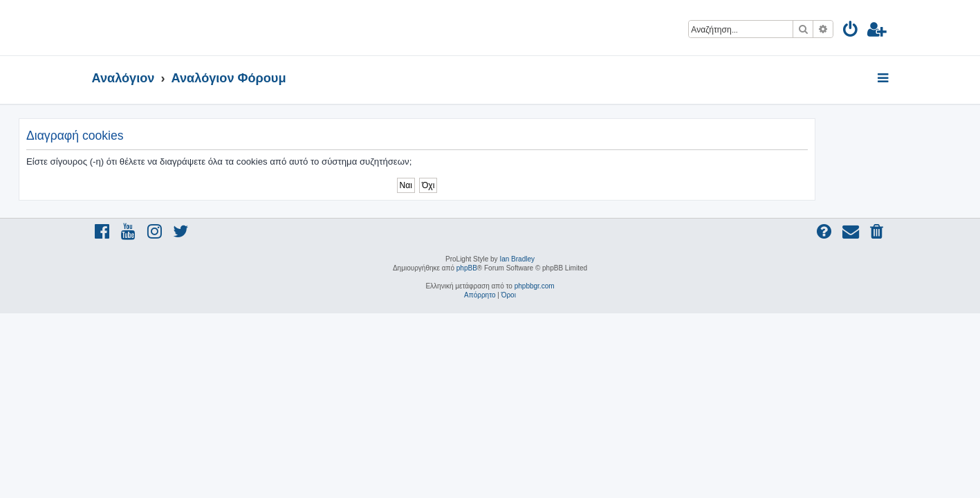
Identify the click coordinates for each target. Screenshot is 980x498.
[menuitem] (851, 31)
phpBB (467, 268)
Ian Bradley (517, 259)
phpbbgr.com (535, 286)
